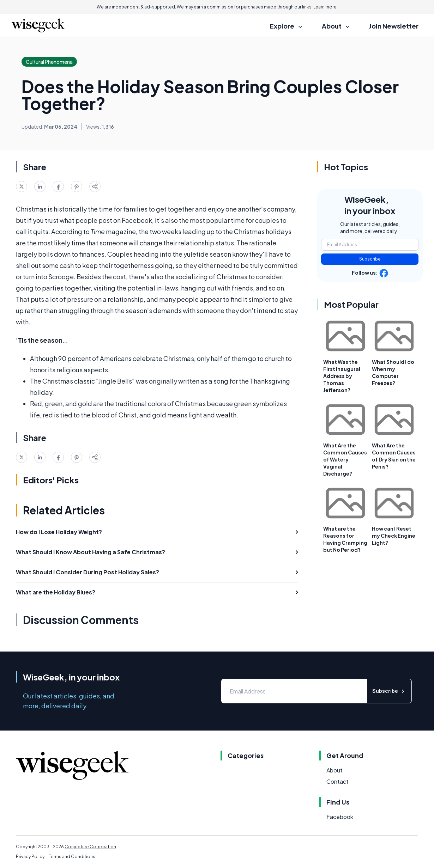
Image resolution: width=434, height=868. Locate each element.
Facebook (340, 817)
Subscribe (370, 259)
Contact (337, 781)
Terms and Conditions (72, 857)
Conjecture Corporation (90, 847)
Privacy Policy (30, 857)
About (334, 770)
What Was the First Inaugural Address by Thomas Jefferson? (342, 376)
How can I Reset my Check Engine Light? (394, 536)
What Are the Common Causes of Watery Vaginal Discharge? (345, 459)
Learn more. (325, 7)
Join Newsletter (394, 26)
